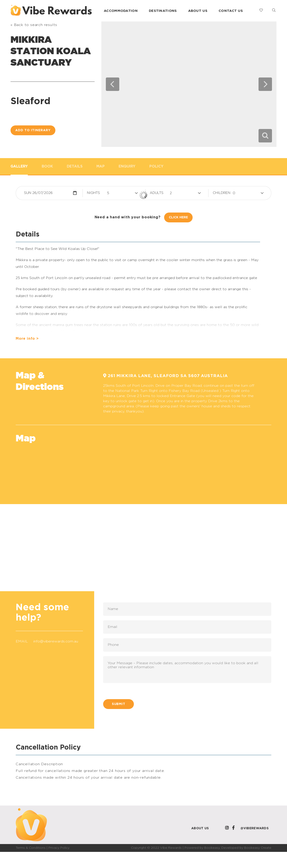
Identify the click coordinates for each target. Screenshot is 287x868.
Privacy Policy (59, 848)
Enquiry (127, 166)
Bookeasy (212, 848)
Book (47, 166)
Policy (156, 166)
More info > (27, 339)
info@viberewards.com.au (56, 641)
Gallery (19, 166)
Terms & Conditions (31, 848)
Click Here (178, 217)
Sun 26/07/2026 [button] (38, 193)
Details (75, 166)
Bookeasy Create (258, 848)
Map (101, 166)
